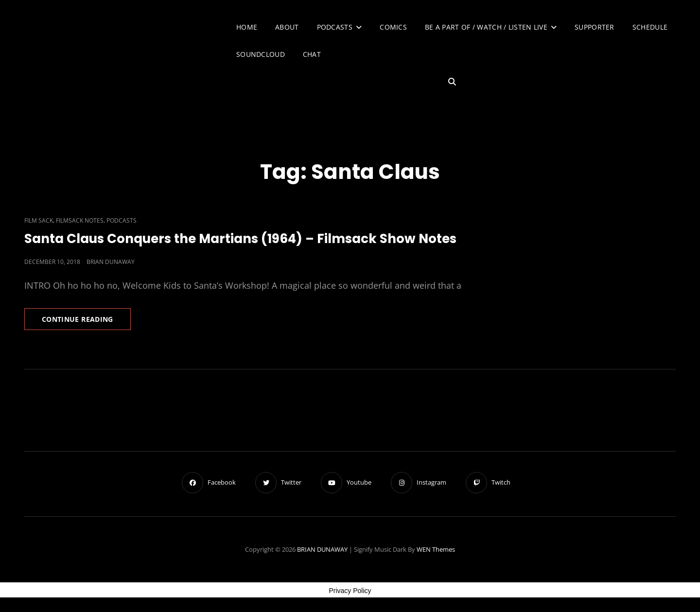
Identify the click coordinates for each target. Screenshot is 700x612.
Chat (312, 54)
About (287, 27)
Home (247, 27)
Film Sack (39, 220)
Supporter (595, 27)
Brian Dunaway (111, 262)
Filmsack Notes (80, 220)
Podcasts (335, 27)
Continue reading (86, 322)
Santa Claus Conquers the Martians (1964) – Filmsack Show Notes (240, 239)
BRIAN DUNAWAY (322, 549)
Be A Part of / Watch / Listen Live (486, 27)
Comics (393, 27)
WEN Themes (436, 549)
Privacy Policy (350, 591)
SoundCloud (261, 54)
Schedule (650, 27)
